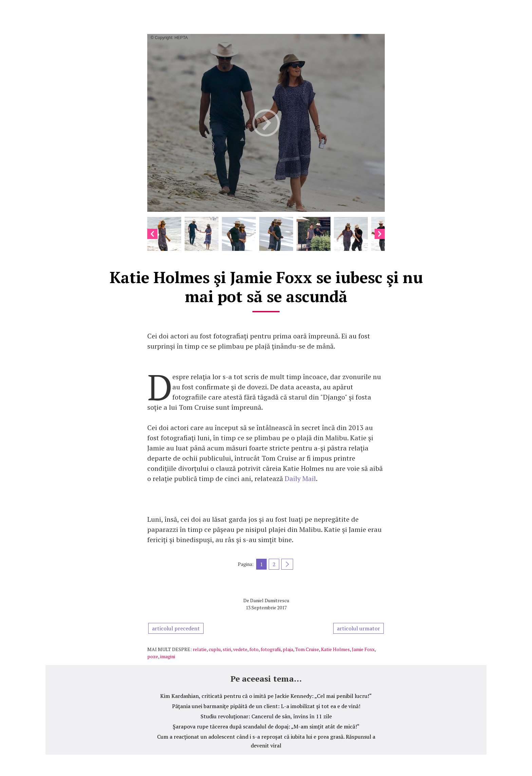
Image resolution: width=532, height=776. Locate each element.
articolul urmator (358, 628)
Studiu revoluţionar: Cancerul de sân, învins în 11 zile (266, 716)
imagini (168, 656)
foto (254, 649)
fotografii (271, 649)
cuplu (215, 649)
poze (153, 656)
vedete (240, 649)
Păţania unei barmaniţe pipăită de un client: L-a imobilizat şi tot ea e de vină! (266, 706)
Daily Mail (300, 478)
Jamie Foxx (363, 649)
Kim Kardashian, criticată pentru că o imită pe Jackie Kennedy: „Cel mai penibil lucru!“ (266, 696)
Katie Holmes (335, 649)
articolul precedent (176, 628)
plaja (288, 649)
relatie (200, 649)
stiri (227, 649)
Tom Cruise (307, 649)
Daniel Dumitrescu (270, 600)
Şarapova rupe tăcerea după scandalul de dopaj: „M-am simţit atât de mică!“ (266, 726)
